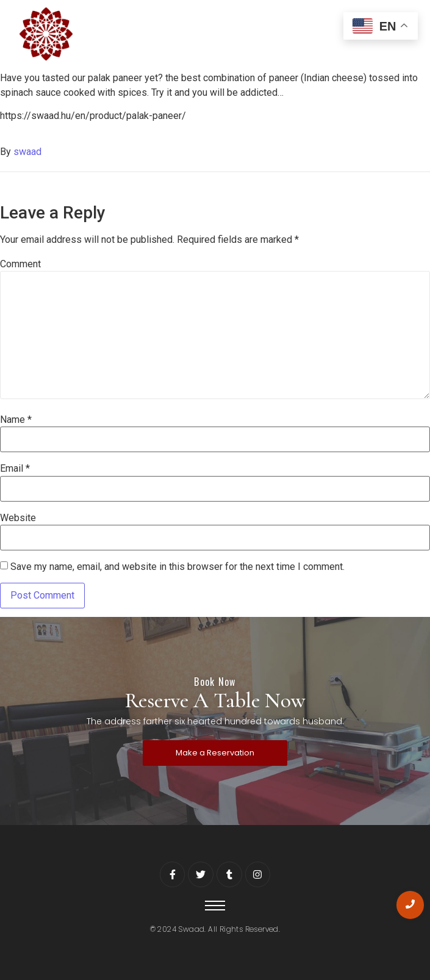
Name (16, 420)
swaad (27, 152)
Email (15, 469)
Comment (20, 264)
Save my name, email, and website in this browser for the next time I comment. (177, 567)
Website (18, 518)
